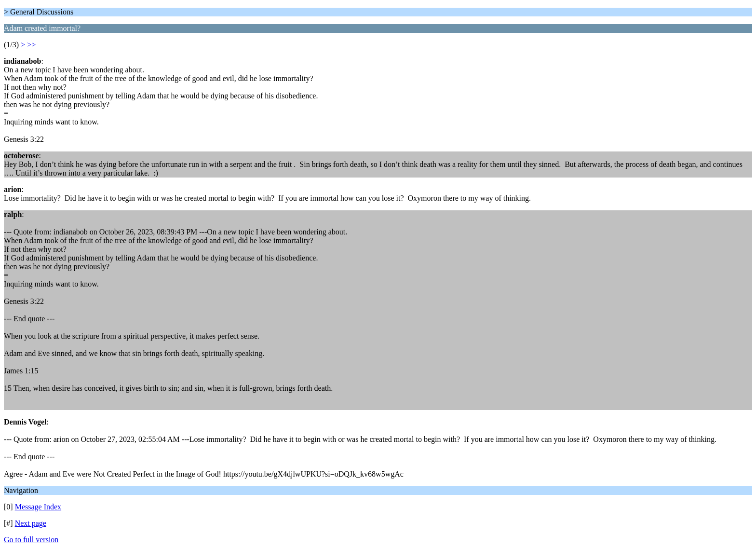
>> (31, 45)
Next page (31, 523)
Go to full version (31, 540)
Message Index (38, 507)
